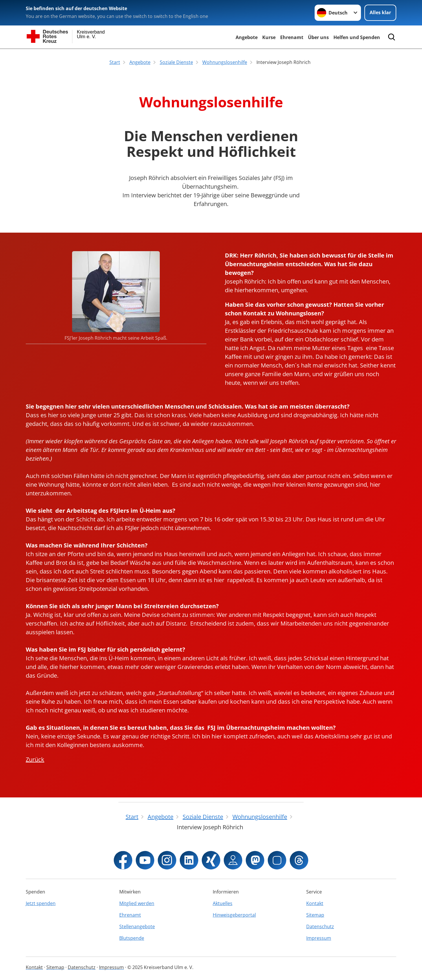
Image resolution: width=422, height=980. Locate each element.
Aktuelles (223, 903)
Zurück (35, 759)
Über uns (318, 37)
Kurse (269, 37)
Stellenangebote (137, 926)
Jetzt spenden (41, 903)
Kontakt (315, 903)
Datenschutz (320, 926)
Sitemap (315, 915)
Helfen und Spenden (357, 37)
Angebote (247, 37)
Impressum (319, 938)
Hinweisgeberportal (234, 915)
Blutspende (132, 938)
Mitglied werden (137, 903)
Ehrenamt (292, 37)
